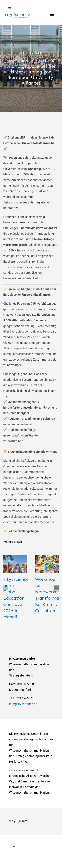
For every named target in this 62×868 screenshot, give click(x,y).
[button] (6, 588)
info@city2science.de (23, 704)
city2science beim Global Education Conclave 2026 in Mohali (16, 598)
